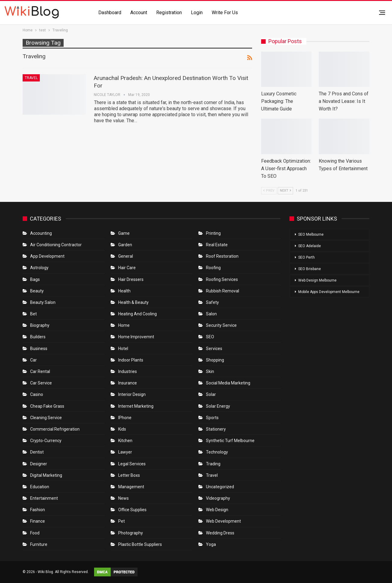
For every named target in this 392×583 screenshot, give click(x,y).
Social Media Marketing (228, 383)
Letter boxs (129, 475)
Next (285, 191)
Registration (169, 13)
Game (124, 233)
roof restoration (222, 256)
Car (33, 360)
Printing (213, 233)
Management (131, 487)
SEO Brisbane (310, 269)
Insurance (128, 383)
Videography (218, 498)
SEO (210, 337)
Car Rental (40, 371)
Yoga (211, 544)
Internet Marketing (136, 406)
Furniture (39, 544)
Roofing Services (222, 279)
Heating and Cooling (138, 314)
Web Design (217, 510)
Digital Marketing (46, 475)
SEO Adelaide (310, 246)
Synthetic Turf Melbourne (230, 441)
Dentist (37, 452)
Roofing (213, 268)
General (126, 256)
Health (124, 291)
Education (40, 487)
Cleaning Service (46, 418)
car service (41, 383)
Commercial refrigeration (55, 429)
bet (33, 314)
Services (214, 349)
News (123, 498)
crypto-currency (46, 441)
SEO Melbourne (311, 234)
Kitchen (125, 441)
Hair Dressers (131, 279)
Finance (38, 521)
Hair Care (127, 268)
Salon (211, 314)
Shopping (215, 360)
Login (197, 13)
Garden (125, 245)
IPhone (125, 418)
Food (35, 533)
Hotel (123, 349)
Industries (128, 371)
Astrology (39, 268)
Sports (212, 418)
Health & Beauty (133, 302)
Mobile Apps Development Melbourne (329, 292)
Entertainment (44, 498)
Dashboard (110, 13)
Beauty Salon (43, 302)
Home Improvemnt (136, 337)
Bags (35, 279)
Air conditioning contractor (56, 245)
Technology (217, 452)
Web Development (223, 521)
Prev (269, 191)
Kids (122, 429)
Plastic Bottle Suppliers (140, 544)
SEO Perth (307, 257)
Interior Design (132, 394)
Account (139, 13)
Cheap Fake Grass (47, 406)
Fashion (38, 510)
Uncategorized (220, 487)
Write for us (225, 13)
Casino (37, 394)
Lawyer (125, 452)
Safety (212, 302)
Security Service (221, 325)
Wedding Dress (221, 533)
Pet (122, 521)
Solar (211, 394)
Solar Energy (218, 406)
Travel (31, 78)
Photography (131, 533)
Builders (38, 337)
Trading (213, 464)
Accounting (41, 233)
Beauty (37, 291)
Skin (210, 371)
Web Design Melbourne (317, 280)
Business (39, 349)
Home (124, 325)
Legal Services (132, 464)
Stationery (216, 429)
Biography (40, 325)
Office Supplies (132, 510)
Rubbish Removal (223, 291)
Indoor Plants (131, 360)
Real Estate (217, 245)
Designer (39, 464)
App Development (47, 256)
